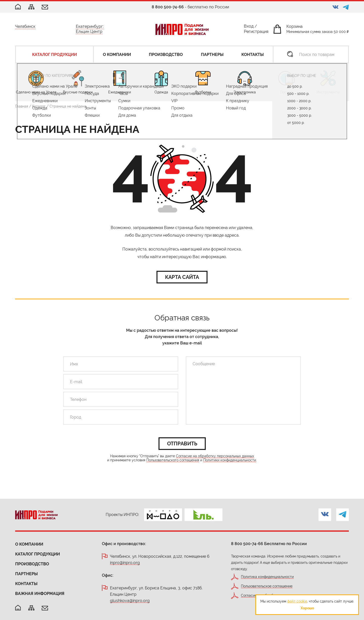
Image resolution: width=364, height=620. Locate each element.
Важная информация (40, 594)
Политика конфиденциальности (267, 577)
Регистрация (256, 33)
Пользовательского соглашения (173, 460)
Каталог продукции (38, 554)
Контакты (26, 584)
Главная (22, 106)
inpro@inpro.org (125, 563)
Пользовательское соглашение (267, 586)
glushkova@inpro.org (130, 601)
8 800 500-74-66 (168, 7)
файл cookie (297, 601)
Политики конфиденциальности (230, 460)
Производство (32, 564)
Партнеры (26, 574)
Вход (249, 27)
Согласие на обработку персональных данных (215, 456)
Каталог (39, 106)
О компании (29, 544)
